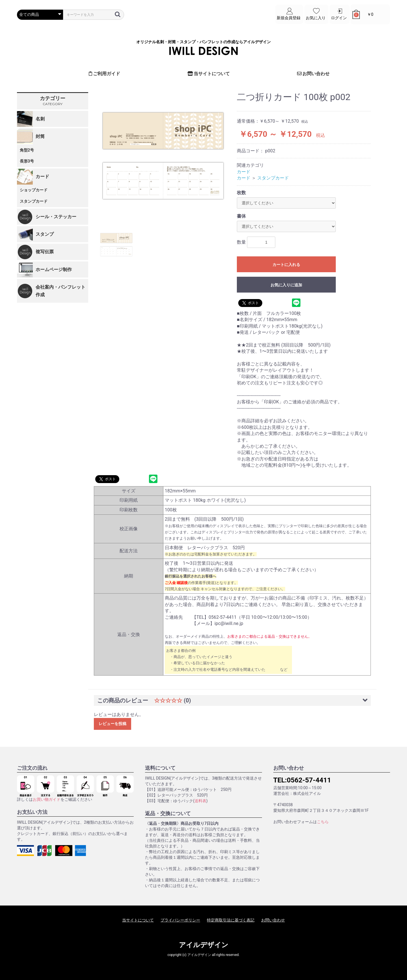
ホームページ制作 (54, 270)
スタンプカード (34, 201)
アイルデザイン (204, 945)
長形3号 (27, 161)
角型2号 (27, 150)
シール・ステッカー (56, 217)
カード (42, 177)
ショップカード (34, 190)
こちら (323, 822)
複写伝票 (45, 252)
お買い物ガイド (47, 799)
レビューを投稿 (112, 724)
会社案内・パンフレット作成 (60, 291)
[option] (163, 156)
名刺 (40, 119)
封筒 (40, 136)
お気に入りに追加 (286, 285)
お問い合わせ (313, 74)
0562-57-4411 (309, 780)
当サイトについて (209, 74)
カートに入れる (286, 265)
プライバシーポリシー (180, 920)
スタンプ (45, 234)
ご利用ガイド (105, 74)
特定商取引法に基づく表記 (231, 920)
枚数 (241, 193)
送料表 (200, 801)
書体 (241, 216)
